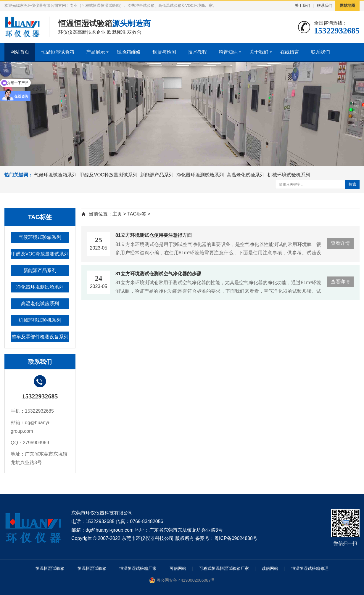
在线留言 (290, 52)
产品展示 (96, 52)
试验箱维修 (129, 52)
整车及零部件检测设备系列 (40, 337)
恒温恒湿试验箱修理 (310, 568)
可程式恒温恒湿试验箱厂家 (224, 568)
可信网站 (178, 568)
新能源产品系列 (157, 175)
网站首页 (20, 52)
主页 (117, 214)
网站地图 (347, 5)
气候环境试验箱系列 (55, 175)
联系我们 (325, 5)
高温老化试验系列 (246, 175)
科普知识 (228, 52)
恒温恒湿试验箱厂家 (138, 568)
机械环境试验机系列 (289, 175)
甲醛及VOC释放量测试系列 (108, 175)
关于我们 (302, 5)
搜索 (352, 184)
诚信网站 (270, 568)
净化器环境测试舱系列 (200, 175)
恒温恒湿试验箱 (58, 52)
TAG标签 (137, 214)
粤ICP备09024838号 (236, 538)
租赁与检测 (164, 52)
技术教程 (197, 52)
